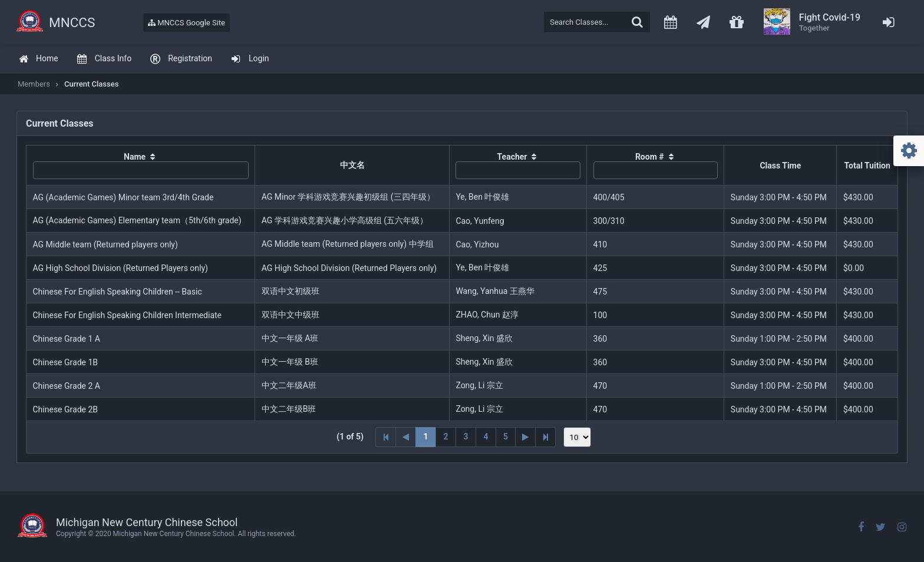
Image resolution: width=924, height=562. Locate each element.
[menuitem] (38, 59)
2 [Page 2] (445, 437)
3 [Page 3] (466, 437)
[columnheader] (141, 166)
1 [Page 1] (425, 437)
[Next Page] (526, 437)
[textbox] (597, 22)
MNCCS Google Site (187, 23)
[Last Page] (546, 437)
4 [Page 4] (486, 437)
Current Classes (91, 84)
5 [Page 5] (506, 437)
